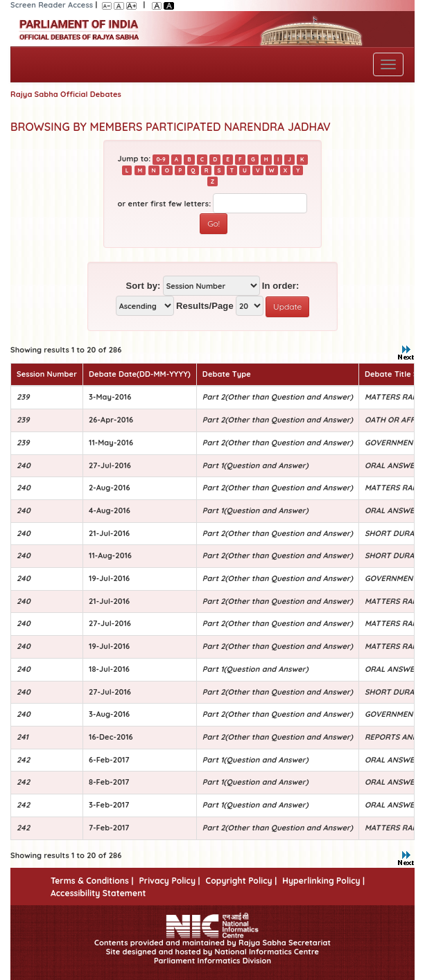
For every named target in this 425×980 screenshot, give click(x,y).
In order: (281, 286)
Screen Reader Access (52, 5)
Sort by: (144, 286)
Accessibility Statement (98, 893)
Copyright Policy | (242, 881)
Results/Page (205, 306)
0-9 (161, 159)
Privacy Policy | (169, 881)
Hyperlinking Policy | (323, 881)
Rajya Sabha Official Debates (66, 94)
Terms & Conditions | (92, 881)
